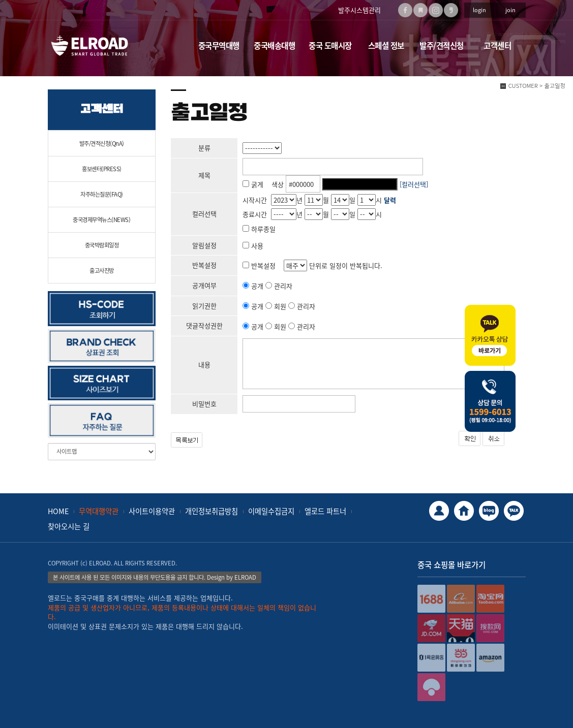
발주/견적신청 (442, 45)
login (479, 10)
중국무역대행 (219, 45)
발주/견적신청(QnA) (102, 144)
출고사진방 (102, 271)
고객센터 (497, 45)
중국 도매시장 (330, 45)
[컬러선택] (414, 184)
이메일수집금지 (271, 511)
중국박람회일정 (102, 245)
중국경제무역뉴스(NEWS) (101, 220)
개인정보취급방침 (212, 511)
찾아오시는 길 (69, 526)
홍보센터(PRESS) (102, 169)
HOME (58, 511)
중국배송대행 (274, 45)
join (510, 10)
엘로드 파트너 (325, 511)
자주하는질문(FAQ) (102, 194)
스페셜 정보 (386, 45)
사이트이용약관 (152, 511)
